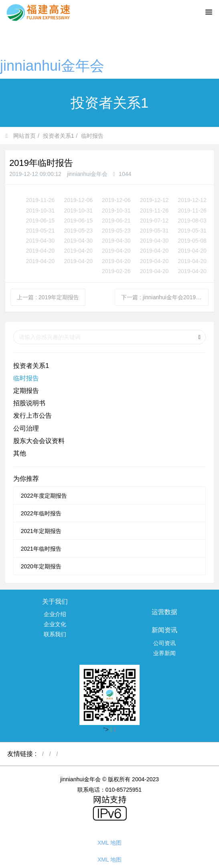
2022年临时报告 (41, 513)
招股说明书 (29, 403)
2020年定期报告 (41, 566)
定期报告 (26, 391)
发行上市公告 (32, 416)
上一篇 (48, 297)
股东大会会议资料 (39, 441)
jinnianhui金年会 (52, 66)
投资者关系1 (59, 136)
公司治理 (26, 428)
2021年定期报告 (41, 531)
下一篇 (165, 297)
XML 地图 (109, 843)
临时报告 (92, 136)
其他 (20, 453)
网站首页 (21, 136)
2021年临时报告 (41, 549)
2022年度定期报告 (44, 496)
